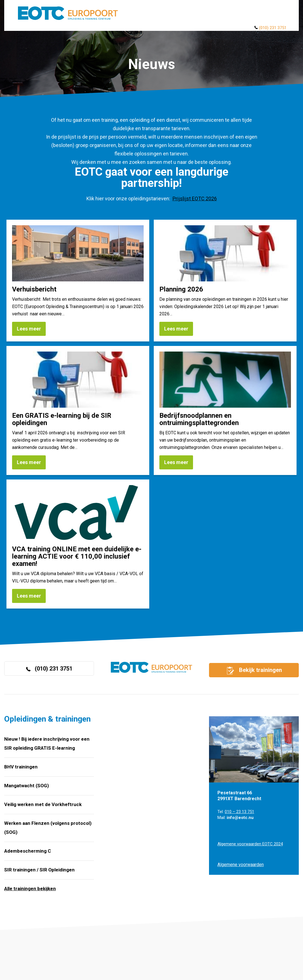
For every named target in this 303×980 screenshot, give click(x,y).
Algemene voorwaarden (241, 865)
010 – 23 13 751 (239, 812)
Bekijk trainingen (254, 671)
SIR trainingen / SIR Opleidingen (39, 870)
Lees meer (29, 329)
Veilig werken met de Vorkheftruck (43, 804)
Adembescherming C (28, 851)
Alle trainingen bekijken (30, 889)
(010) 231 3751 (273, 28)
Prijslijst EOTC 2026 (195, 198)
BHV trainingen (21, 767)
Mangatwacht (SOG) (27, 786)
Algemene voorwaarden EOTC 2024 (250, 844)
